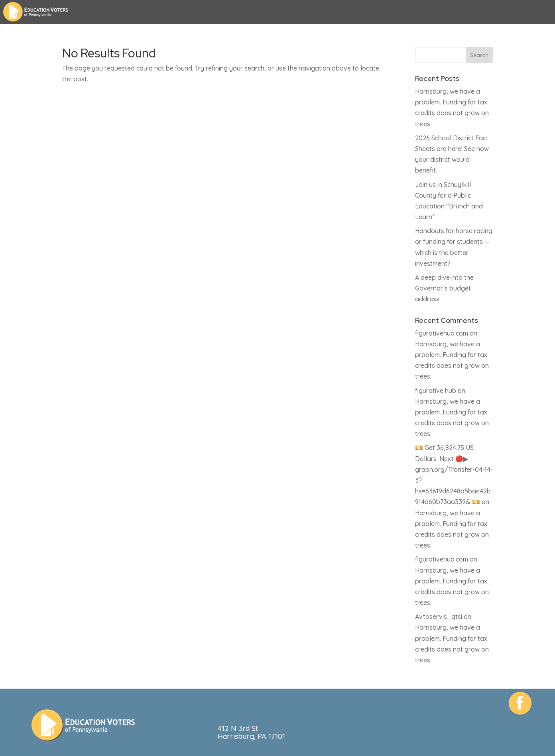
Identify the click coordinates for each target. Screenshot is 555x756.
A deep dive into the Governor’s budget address (444, 288)
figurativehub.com (442, 333)
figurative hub (436, 391)
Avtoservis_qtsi (439, 617)
